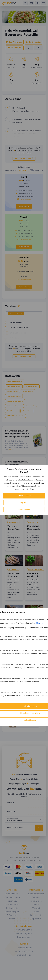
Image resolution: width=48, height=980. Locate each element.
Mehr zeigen (41, 623)
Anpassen (24, 503)
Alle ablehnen (24, 509)
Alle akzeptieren (24, 496)
